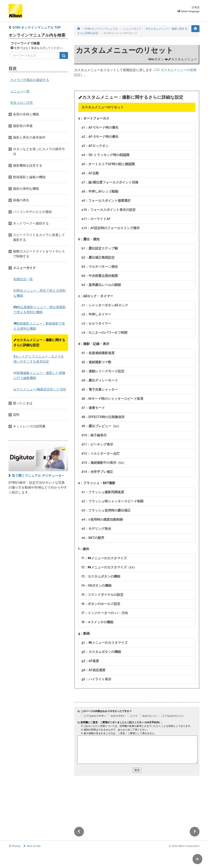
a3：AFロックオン (95, 146)
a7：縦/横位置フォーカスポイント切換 (110, 182)
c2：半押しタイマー (96, 314)
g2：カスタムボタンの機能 (101, 652)
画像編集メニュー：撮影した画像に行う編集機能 (39, 375)
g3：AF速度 (90, 661)
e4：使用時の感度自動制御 (102, 520)
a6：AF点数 (90, 173)
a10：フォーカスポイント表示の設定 (109, 210)
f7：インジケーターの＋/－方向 (105, 613)
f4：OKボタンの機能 (96, 586)
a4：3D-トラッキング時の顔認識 (105, 155)
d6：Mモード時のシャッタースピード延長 (112, 399)
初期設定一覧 (23, 279)
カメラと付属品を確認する (30, 80)
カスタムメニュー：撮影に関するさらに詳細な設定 (39, 342)
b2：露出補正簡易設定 (98, 257)
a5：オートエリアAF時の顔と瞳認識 (108, 164)
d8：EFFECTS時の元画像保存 (103, 417)
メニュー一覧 (20, 91)
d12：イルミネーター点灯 (100, 454)
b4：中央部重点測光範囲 (100, 276)
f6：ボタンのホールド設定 (101, 604)
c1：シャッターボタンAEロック (105, 305)
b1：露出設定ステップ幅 (100, 248)
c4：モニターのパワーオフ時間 (104, 333)
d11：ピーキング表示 (97, 444)
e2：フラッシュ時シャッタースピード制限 (113, 501)
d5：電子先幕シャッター (100, 390)
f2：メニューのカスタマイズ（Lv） (109, 567)
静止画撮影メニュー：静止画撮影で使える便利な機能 (40, 310)
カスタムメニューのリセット (103, 107)
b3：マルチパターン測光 (100, 267)
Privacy (16, 846)
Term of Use (34, 846)
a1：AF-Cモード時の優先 (100, 127)
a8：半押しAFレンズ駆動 (100, 191)
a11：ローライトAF (96, 219)
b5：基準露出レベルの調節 (101, 285)
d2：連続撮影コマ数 (96, 362)
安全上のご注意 (22, 103)
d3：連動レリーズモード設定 (103, 371)
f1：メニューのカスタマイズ (104, 558)
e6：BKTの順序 (93, 538)
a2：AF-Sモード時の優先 (100, 137)
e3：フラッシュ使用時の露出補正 (106, 510)
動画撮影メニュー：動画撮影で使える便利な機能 (39, 326)
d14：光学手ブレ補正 (97, 472)
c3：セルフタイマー (96, 323)
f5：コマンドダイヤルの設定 (102, 595)
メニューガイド (132, 29)
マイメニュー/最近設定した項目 (40, 389)
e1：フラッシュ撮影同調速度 (103, 492)
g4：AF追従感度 (93, 670)
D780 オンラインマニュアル (101, 29)
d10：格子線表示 (94, 435)
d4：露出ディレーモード (100, 380)
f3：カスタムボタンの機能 (101, 576)
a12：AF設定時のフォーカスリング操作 (110, 228)
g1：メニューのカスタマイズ (104, 643)
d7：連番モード (93, 408)
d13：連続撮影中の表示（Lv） (104, 463)
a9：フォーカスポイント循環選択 (106, 201)
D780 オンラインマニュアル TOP (37, 28)
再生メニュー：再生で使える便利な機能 (40, 293)
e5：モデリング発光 (96, 529)
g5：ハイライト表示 (96, 679)
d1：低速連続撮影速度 (98, 353)
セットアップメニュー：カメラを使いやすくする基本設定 (39, 359)
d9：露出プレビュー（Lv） (101, 426)
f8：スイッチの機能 (97, 622)
